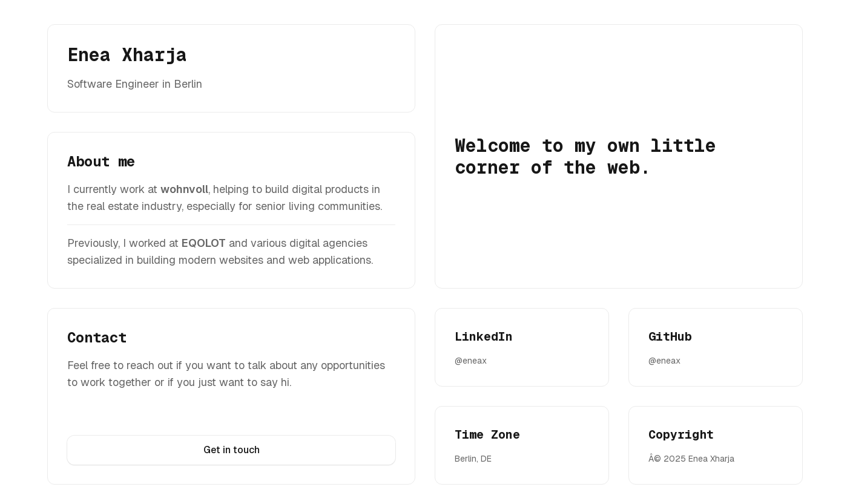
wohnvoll (184, 189)
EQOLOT (204, 243)
